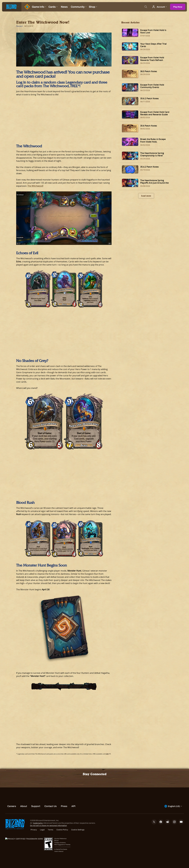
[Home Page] (26, 7)
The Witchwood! (35, 186)
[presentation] (12, 7)
